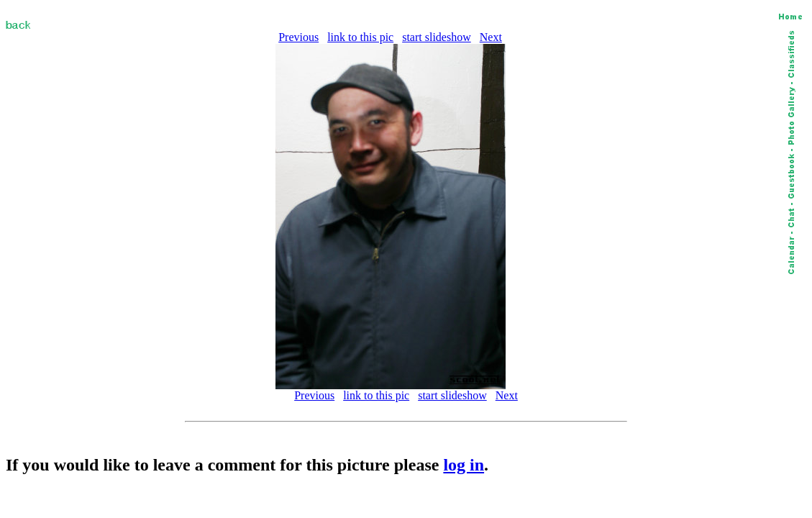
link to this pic (360, 37)
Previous (298, 37)
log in (464, 465)
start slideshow (437, 37)
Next (491, 37)
